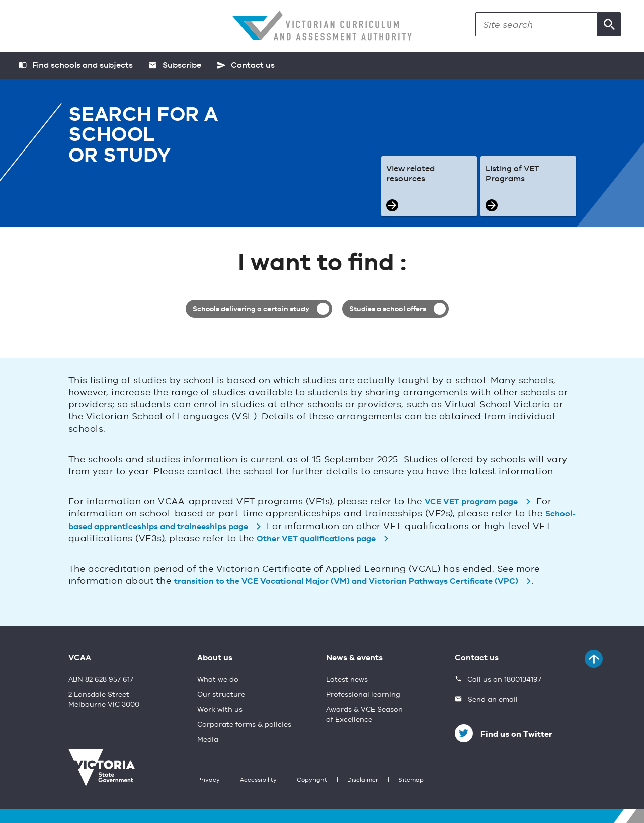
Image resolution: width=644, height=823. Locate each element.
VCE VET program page (471, 502)
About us (215, 658)
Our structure (221, 695)
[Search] (537, 24)
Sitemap (411, 780)
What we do (218, 680)
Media (208, 740)
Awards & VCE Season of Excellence (365, 715)
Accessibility (258, 780)
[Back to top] (594, 659)
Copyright (312, 780)
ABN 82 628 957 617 (101, 680)
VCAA (80, 658)
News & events (354, 658)
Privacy (209, 780)
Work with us (220, 710)
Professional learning (363, 695)
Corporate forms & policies (244, 725)
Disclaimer (363, 780)
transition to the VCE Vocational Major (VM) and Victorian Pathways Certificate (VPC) (346, 582)
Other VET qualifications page (316, 539)
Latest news (347, 680)
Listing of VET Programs (512, 174)
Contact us (477, 658)
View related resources (411, 174)
